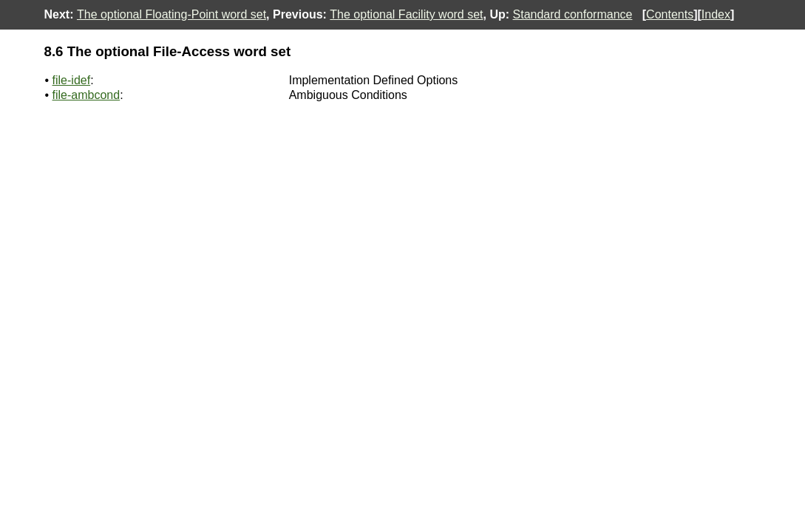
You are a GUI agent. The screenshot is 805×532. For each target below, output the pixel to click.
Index (716, 14)
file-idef (72, 80)
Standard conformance (573, 14)
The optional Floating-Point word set (171, 14)
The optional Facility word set (406, 14)
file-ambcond (86, 95)
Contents (670, 14)
